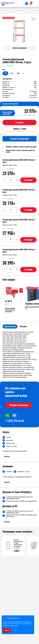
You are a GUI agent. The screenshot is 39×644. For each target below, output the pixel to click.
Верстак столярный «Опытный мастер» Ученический (10, 310)
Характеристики (10, 326)
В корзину (20, 122)
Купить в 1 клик (20, 129)
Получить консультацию (19, 405)
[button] (35, 32)
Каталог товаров (5, 10)
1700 (5, 73)
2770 (12, 73)
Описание (23, 326)
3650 (18, 73)
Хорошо (7, 630)
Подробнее (7, 456)
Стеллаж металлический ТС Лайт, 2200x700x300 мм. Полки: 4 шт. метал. (18, 544)
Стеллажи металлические (20, 10)
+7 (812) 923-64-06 (14, 421)
